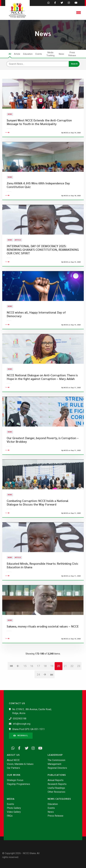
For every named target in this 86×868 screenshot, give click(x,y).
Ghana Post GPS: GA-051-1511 (28, 729)
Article (17, 54)
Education (28, 54)
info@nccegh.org (22, 724)
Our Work (14, 775)
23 (79, 685)
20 (59, 685)
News (61, 54)
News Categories (59, 799)
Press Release (72, 54)
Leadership (55, 755)
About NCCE (13, 760)
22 (72, 685)
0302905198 (20, 719)
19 (52, 685)
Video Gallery (14, 812)
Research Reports (57, 784)
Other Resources (56, 792)
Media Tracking (50, 54)
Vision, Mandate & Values (20, 764)
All (10, 54)
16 (32, 685)
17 (38, 685)
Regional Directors (57, 768)
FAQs (10, 816)
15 (25, 685)
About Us (13, 755)
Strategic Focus (15, 780)
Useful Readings (56, 788)
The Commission (56, 760)
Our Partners (13, 768)
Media (11, 799)
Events (39, 54)
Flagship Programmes (18, 784)
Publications (57, 775)
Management (54, 764)
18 (45, 685)
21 (65, 685)
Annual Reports (56, 780)
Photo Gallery (14, 808)
